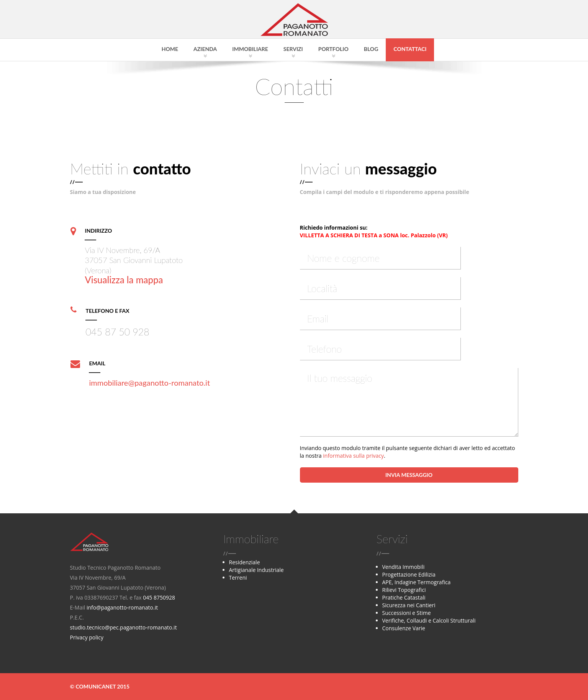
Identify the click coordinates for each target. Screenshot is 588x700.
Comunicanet (96, 686)
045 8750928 (159, 597)
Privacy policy (87, 637)
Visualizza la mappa (124, 280)
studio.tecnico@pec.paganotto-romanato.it (124, 627)
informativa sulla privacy (353, 456)
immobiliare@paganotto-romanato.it (149, 383)
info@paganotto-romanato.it (122, 607)
